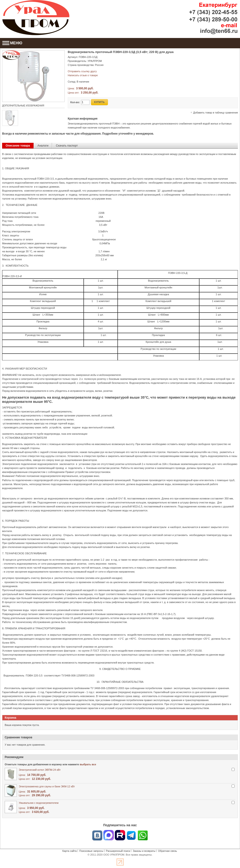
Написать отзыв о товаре (83, 75)
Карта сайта (69, 851)
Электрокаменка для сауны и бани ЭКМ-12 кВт (47, 786)
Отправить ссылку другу (82, 71)
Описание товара (18, 146)
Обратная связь (167, 851)
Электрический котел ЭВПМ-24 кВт (40, 770)
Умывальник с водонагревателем (39, 803)
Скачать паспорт (67, 146)
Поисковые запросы (91, 851)
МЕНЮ (12, 43)
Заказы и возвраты (144, 851)
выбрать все (88, 764)
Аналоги (43, 146)
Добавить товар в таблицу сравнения (216, 113)
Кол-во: (75, 102)
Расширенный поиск (118, 851)
